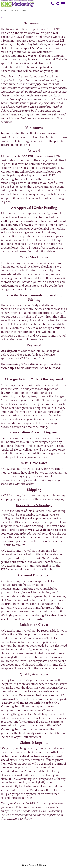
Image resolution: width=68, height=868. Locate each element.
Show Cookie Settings (34, 865)
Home (4, 11)
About (13, 11)
